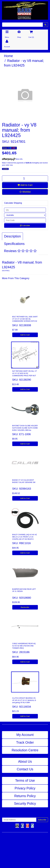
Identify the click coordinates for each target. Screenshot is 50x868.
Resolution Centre (25, 750)
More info (12, 159)
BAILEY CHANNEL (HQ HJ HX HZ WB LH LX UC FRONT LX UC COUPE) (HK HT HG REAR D (25, 537)
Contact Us (25, 769)
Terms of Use (25, 780)
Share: (9, 148)
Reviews (20, 251)
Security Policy (25, 803)
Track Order (25, 742)
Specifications (14, 244)
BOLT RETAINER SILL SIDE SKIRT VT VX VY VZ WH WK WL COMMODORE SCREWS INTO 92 (25, 319)
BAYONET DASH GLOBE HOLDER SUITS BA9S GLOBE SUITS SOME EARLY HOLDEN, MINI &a (25, 428)
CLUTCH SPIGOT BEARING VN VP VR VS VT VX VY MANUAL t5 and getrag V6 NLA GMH (24, 700)
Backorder (25, 607)
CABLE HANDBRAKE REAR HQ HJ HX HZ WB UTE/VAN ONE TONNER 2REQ (24, 646)
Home (8, 56)
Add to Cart (25, 185)
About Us (25, 761)
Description (12, 236)
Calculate (25, 225)
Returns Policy (25, 796)
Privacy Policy (25, 788)
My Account (25, 735)
